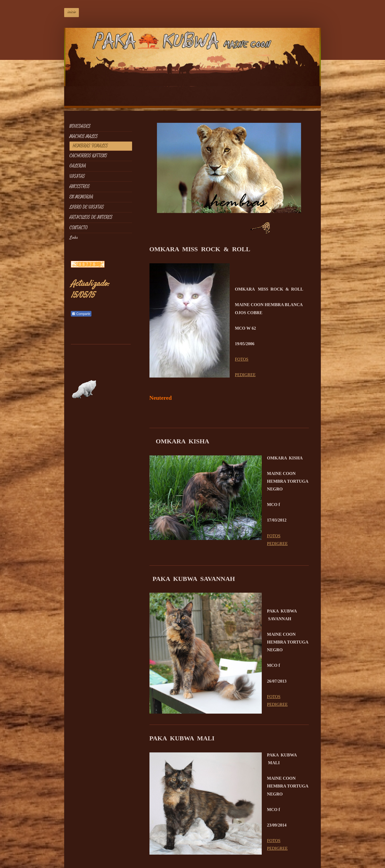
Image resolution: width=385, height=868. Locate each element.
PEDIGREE (245, 375)
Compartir (81, 314)
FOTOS (242, 359)
